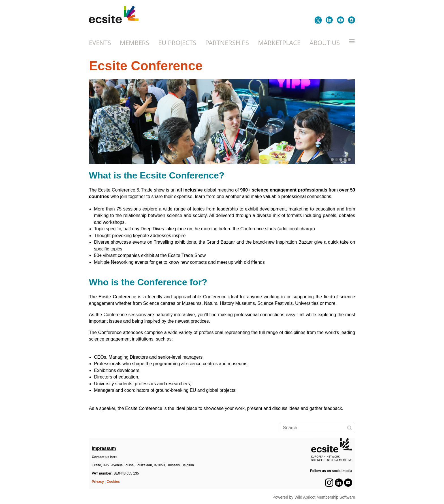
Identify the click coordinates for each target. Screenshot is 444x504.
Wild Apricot (305, 497)
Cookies (113, 482)
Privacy (98, 482)
